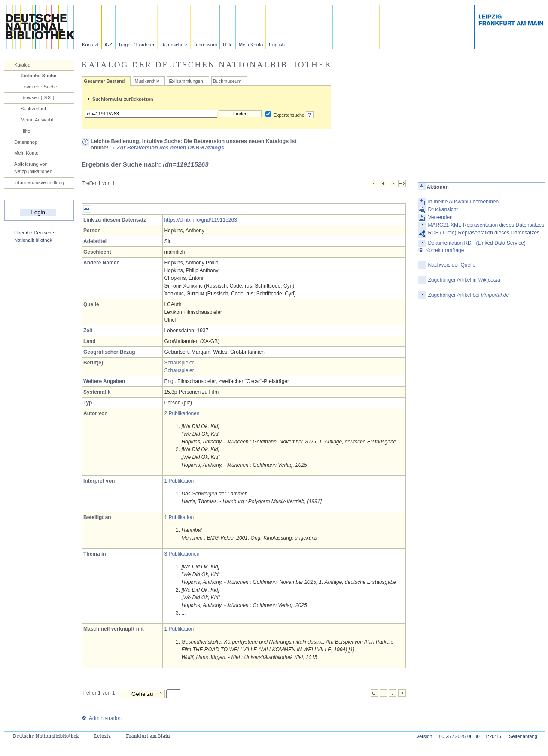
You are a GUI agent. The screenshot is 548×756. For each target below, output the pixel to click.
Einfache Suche (38, 76)
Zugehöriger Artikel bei (468, 295)
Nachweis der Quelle (452, 265)
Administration (102, 718)
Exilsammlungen (186, 81)
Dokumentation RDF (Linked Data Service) (476, 243)
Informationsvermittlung (39, 182)
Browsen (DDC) (37, 97)
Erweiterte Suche (39, 87)
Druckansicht (443, 209)
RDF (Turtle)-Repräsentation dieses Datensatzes (484, 233)
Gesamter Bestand (104, 81)
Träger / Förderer (136, 45)
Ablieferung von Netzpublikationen (33, 168)
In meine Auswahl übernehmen (463, 202)
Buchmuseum (227, 81)
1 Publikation (179, 481)
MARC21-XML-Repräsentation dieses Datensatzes (486, 225)
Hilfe (228, 45)
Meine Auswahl (37, 120)
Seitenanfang (523, 736)
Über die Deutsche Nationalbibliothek (34, 236)
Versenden (440, 217)
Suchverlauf (33, 109)
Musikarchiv (147, 81)
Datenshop (26, 142)
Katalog (22, 65)
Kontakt (90, 45)
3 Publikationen (182, 554)
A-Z (108, 45)
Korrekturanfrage (441, 250)
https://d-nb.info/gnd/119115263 (200, 220)
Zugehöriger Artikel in (464, 280)
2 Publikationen (182, 413)
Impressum (205, 45)
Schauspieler (179, 363)
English (277, 45)
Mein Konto (251, 45)
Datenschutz (174, 45)
